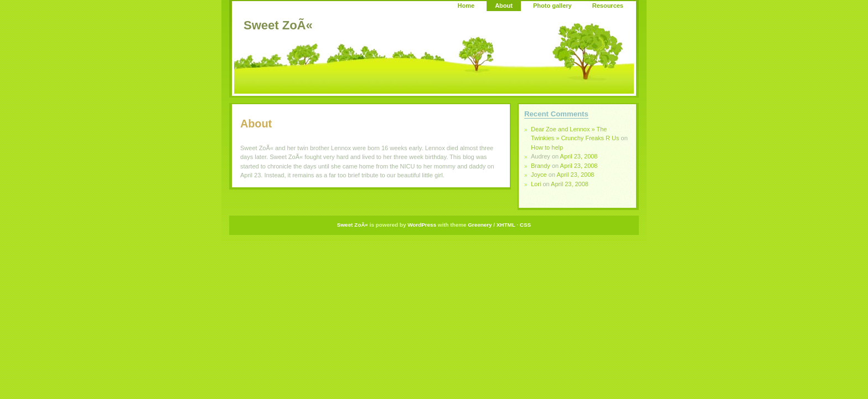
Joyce (539, 175)
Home (466, 6)
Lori (536, 184)
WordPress (422, 225)
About (504, 6)
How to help (547, 147)
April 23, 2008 (579, 156)
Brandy (541, 166)
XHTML (506, 225)
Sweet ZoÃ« (278, 25)
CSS (525, 225)
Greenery (480, 225)
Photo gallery (552, 6)
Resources (608, 6)
